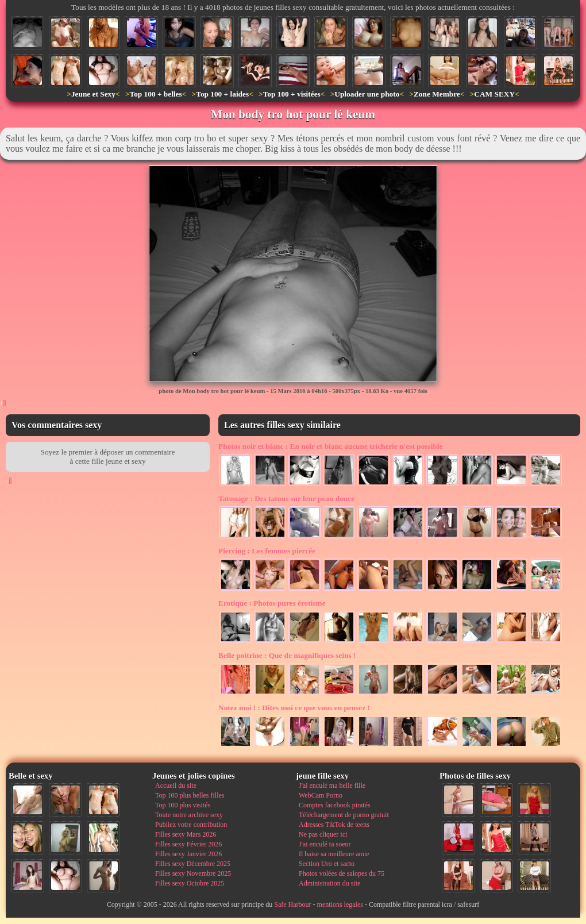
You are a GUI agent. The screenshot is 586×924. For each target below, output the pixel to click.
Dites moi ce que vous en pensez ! (294, 708)
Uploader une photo (367, 94)
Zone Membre (437, 94)
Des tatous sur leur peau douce (286, 498)
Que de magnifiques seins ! (287, 655)
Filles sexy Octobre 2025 (190, 883)
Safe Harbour (292, 904)
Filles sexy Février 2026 (188, 844)
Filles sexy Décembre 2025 (193, 864)
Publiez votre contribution (191, 825)
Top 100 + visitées (292, 94)
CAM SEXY (494, 94)
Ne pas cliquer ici (323, 834)
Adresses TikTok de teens (334, 825)
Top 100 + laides (222, 94)
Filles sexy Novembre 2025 (193, 873)
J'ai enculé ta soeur (325, 844)
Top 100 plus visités (183, 805)
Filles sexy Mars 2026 (186, 834)
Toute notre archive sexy (189, 815)
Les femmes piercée (267, 551)
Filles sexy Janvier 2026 (188, 854)
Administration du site (329, 883)
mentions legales (340, 904)
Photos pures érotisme (272, 603)
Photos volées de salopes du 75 (342, 873)
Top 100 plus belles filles (190, 795)
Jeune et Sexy (93, 94)
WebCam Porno (321, 795)
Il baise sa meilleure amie (334, 854)
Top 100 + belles (155, 94)
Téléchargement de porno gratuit (344, 815)
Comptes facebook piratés (335, 805)
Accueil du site (176, 786)
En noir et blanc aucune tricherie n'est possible (330, 446)
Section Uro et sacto (327, 864)
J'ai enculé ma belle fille (332, 786)
